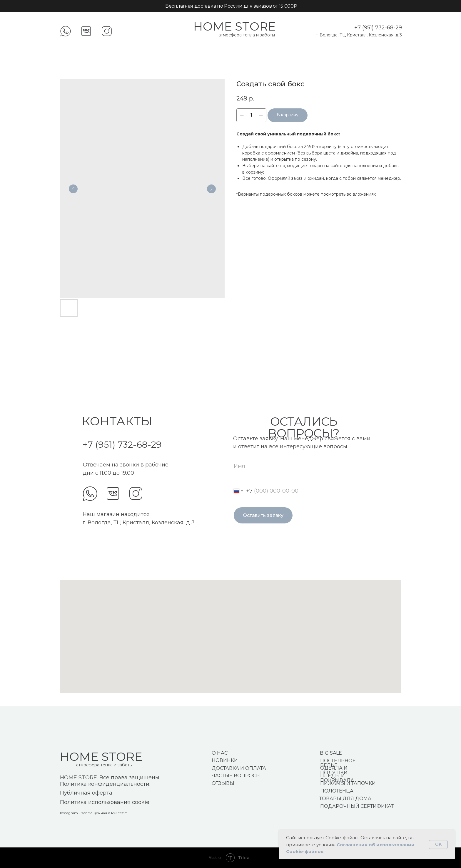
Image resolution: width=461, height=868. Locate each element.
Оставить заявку (263, 515)
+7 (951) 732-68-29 (378, 28)
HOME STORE (234, 26)
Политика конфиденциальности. (105, 784)
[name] (306, 466)
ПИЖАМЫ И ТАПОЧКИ (348, 783)
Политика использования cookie (105, 802)
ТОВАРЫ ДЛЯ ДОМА (345, 799)
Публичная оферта (86, 793)
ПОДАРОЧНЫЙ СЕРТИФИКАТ (357, 806)
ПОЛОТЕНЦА (337, 791)
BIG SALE (331, 753)
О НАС (220, 753)
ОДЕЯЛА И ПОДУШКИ (334, 770)
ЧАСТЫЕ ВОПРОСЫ (236, 776)
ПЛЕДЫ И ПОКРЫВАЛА (337, 778)
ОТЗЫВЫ (223, 783)
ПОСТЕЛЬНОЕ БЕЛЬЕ (338, 763)
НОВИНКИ (225, 760)
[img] (90, 494)
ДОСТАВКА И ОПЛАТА (239, 768)
